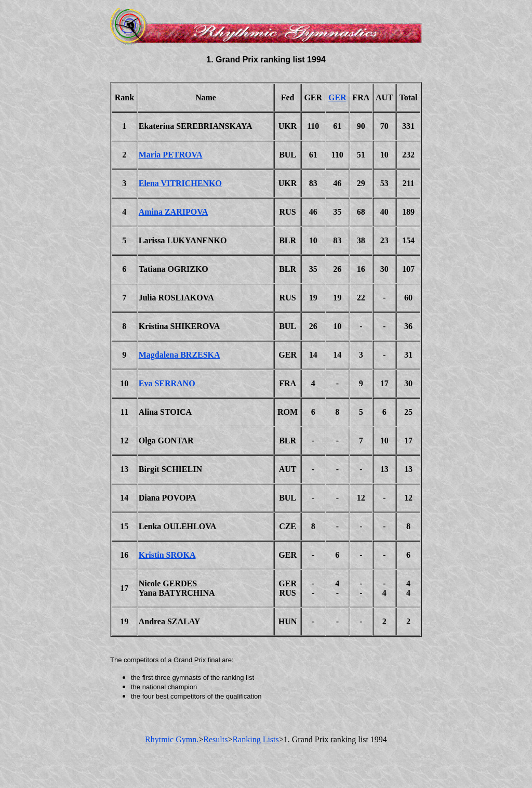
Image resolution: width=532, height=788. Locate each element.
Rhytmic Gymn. (172, 739)
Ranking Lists (255, 739)
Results (215, 739)
